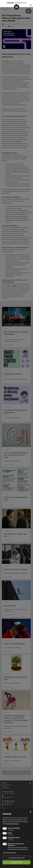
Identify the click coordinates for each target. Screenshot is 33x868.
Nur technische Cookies (10, 853)
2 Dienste (11, 830)
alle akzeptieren (17, 862)
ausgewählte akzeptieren (16, 858)
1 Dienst (10, 835)
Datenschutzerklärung (13, 824)
